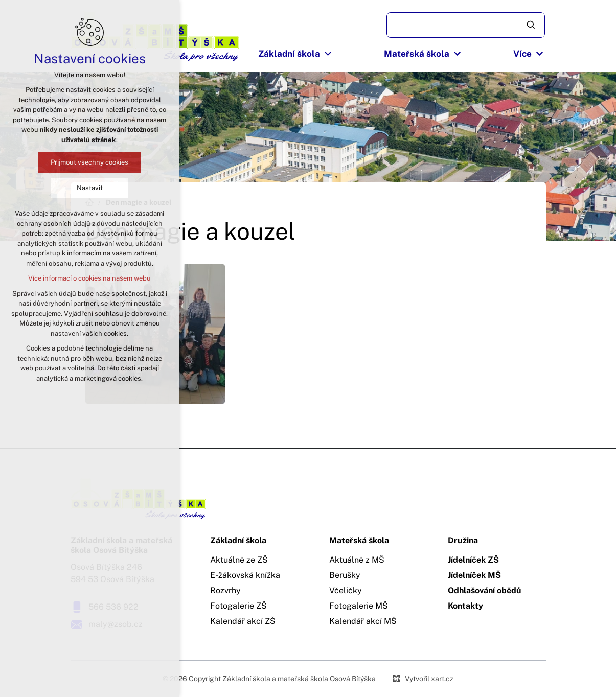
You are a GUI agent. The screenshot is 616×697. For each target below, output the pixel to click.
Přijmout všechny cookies (89, 162)
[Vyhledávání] (532, 25)
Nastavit (89, 188)
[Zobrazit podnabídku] (328, 54)
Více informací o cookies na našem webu (89, 278)
